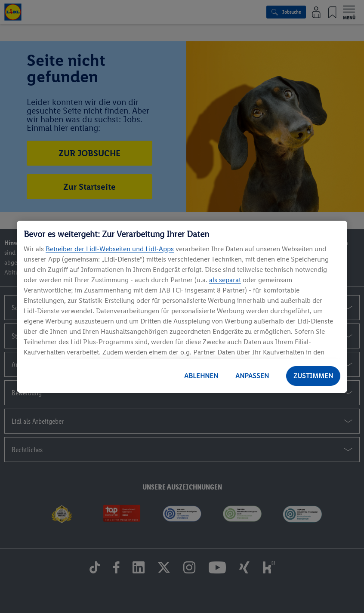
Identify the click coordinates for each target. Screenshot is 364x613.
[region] (182, 307)
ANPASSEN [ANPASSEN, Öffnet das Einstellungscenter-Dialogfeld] (252, 376)
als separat (225, 280)
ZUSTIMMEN (313, 376)
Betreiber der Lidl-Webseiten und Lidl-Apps (110, 249)
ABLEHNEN (201, 376)
